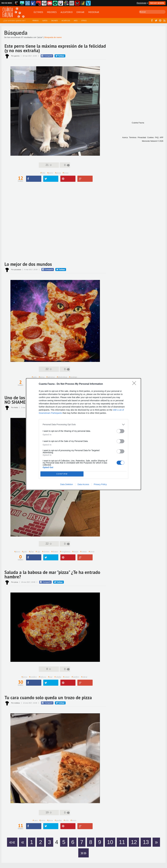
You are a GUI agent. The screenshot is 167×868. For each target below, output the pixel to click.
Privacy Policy (100, 484)
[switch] (120, 431)
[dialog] (83, 434)
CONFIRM (62, 474)
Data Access (83, 484)
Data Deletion (67, 484)
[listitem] (83, 425)
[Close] (135, 384)
